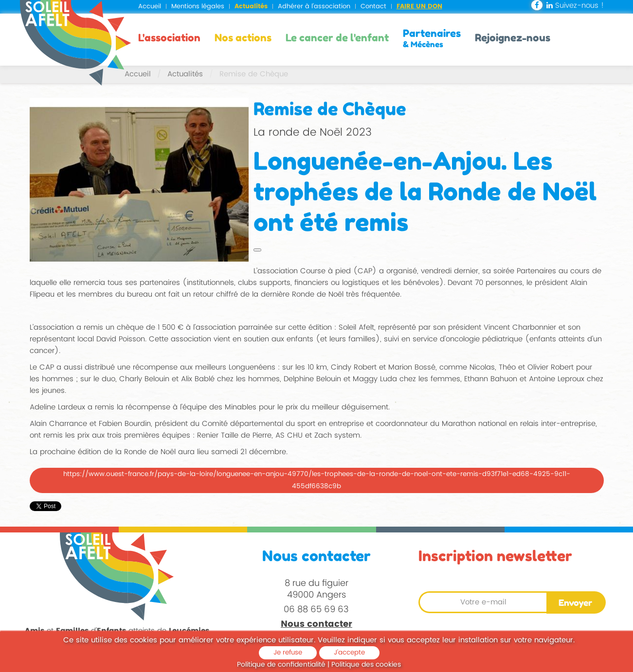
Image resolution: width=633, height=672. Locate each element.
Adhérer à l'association (314, 7)
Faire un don (419, 7)
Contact (373, 7)
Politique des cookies (366, 664)
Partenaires (432, 38)
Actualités (251, 7)
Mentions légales (198, 7)
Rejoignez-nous (513, 38)
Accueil (150, 7)
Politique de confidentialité (281, 664)
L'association (169, 38)
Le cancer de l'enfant (337, 38)
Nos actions (243, 38)
